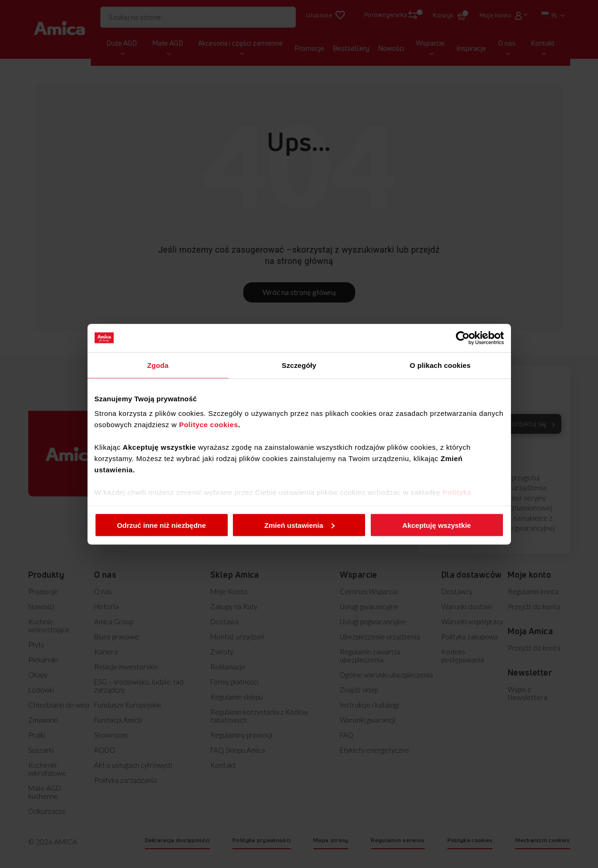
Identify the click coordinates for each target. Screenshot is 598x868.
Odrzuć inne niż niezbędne (161, 525)
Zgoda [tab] (158, 365)
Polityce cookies (208, 425)
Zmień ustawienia (299, 525)
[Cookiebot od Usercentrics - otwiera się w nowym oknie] (463, 338)
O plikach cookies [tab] (440, 365)
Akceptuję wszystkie (437, 525)
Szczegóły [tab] (299, 365)
